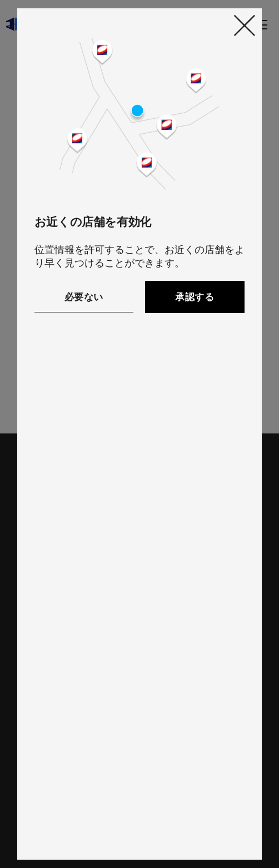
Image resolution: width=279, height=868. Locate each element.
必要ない (84, 297)
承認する (195, 297)
